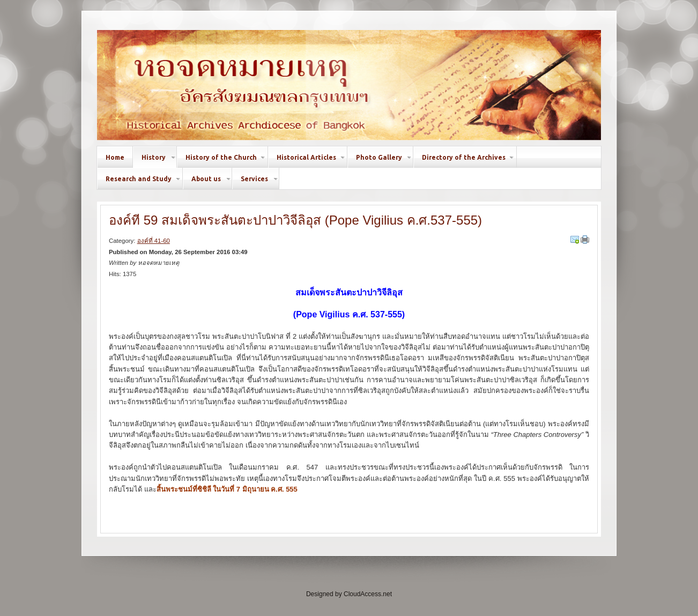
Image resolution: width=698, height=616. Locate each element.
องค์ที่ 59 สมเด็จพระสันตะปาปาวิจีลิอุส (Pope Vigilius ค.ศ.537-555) (295, 220)
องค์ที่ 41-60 (154, 241)
